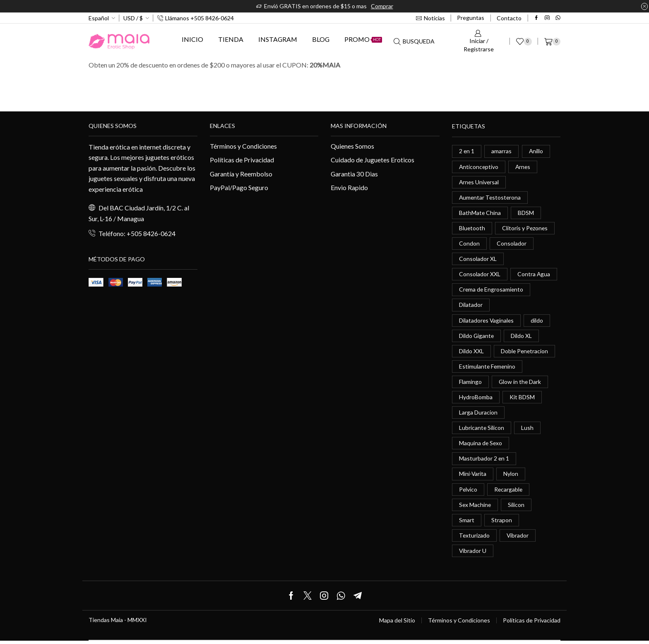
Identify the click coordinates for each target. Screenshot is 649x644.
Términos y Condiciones (244, 146)
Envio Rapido (349, 188)
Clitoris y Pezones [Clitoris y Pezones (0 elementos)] (526, 228)
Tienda (231, 39)
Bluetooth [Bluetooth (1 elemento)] (472, 228)
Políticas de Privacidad (242, 160)
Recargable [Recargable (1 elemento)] (509, 492)
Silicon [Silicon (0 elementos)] (517, 507)
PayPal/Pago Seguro (239, 188)
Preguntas (471, 18)
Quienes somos (113, 126)
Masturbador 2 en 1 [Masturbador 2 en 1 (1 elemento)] (484, 461)
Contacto (509, 18)
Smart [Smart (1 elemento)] (467, 523)
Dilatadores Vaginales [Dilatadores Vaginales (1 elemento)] (487, 322)
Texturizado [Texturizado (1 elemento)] (475, 538)
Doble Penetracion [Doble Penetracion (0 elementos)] (525, 353)
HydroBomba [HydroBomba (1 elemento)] (476, 399)
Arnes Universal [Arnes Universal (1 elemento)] (480, 182)
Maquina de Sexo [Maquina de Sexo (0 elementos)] (481, 445)
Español (99, 18)
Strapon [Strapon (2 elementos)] (502, 523)
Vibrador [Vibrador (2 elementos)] (518, 538)
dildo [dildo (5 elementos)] (538, 322)
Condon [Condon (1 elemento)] (469, 244)
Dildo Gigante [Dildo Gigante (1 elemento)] (477, 337)
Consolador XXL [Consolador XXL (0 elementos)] (480, 275)
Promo (363, 39)
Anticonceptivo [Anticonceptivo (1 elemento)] (479, 167)
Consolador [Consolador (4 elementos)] (512, 244)
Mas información (359, 126)
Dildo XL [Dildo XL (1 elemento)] (522, 337)
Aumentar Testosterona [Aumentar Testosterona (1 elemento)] (491, 198)
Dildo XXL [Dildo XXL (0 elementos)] (471, 353)
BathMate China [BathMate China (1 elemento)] (480, 213)
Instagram (278, 39)
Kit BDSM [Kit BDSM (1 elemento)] (522, 399)
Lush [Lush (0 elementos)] (528, 430)
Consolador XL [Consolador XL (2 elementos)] (478, 259)
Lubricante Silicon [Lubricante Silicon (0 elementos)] (482, 430)
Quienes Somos (352, 146)
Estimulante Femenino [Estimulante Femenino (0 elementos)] (488, 368)
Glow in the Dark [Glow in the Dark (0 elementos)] (520, 383)
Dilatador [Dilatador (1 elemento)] (471, 306)
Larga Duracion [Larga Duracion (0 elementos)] (478, 414)
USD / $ (133, 18)
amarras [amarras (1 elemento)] (502, 151)
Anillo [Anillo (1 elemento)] (537, 151)
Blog (321, 39)
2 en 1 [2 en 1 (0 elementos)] (467, 151)
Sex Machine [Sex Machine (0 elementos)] (475, 507)
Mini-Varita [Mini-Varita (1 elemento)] (473, 476)
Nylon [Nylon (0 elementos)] (511, 476)
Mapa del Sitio (397, 624)
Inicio (192, 39)
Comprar (382, 6)
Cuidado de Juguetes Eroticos (373, 160)
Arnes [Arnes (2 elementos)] (524, 167)
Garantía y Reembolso (241, 174)
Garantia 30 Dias (355, 174)
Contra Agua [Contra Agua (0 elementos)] (534, 275)
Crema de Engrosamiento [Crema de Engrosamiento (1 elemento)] (492, 291)
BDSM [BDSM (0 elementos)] (526, 213)
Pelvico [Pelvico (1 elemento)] (468, 492)
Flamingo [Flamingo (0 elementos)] (470, 383)
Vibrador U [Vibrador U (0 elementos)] (473, 554)
